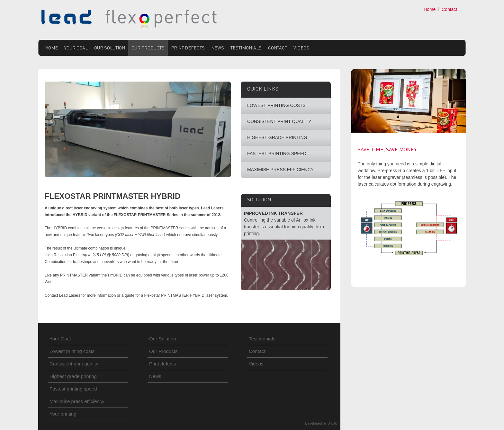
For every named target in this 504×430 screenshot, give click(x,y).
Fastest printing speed (73, 389)
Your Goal (76, 48)
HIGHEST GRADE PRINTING (277, 137)
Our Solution (110, 48)
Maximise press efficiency (77, 401)
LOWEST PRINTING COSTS (276, 105)
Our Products (148, 48)
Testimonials (246, 48)
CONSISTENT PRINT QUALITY (279, 121)
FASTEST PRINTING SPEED (277, 154)
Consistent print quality (74, 364)
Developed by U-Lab (321, 423)
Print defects (188, 48)
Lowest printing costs (72, 351)
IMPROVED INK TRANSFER (273, 213)
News (218, 48)
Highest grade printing (73, 376)
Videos (301, 48)
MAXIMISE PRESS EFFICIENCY (280, 170)
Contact (449, 9)
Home (430, 9)
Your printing (63, 414)
